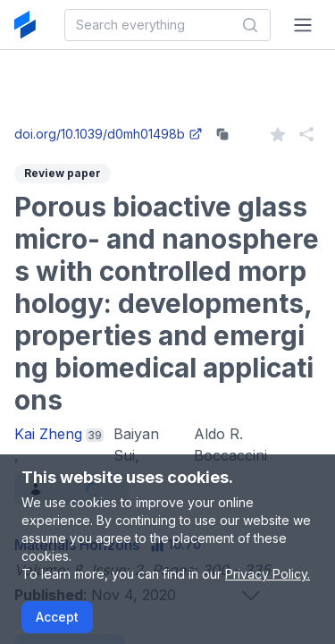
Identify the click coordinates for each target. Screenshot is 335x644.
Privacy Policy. (268, 574)
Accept (57, 617)
